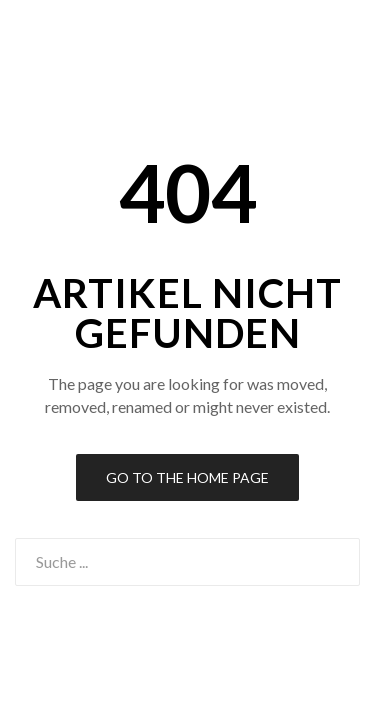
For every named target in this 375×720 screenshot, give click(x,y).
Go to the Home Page (187, 477)
